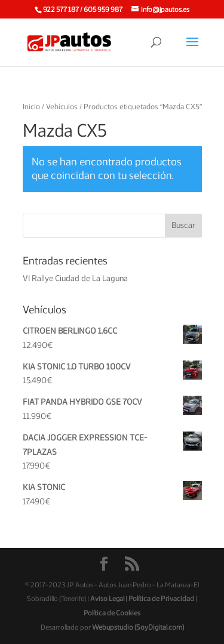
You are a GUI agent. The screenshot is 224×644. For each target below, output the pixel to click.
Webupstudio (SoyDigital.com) (138, 627)
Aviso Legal (107, 599)
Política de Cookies (112, 613)
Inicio (31, 107)
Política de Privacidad (161, 599)
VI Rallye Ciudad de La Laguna (75, 279)
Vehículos (62, 107)
